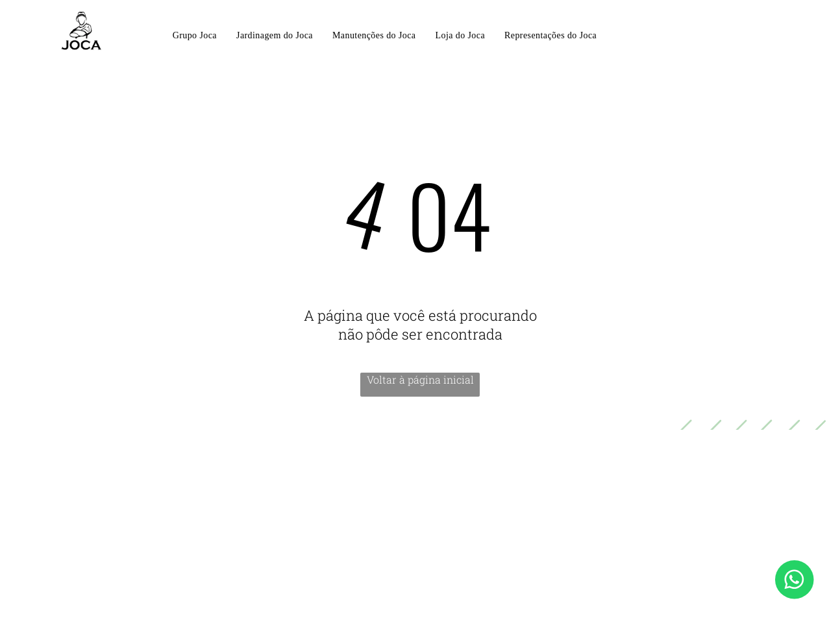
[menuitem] (195, 36)
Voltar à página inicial (420, 379)
